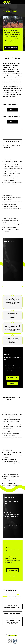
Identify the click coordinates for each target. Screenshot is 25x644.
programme (13, 570)
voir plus (13, 110)
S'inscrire (13, 383)
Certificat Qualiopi (12, 141)
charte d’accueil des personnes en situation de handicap (13, 621)
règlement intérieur (13, 613)
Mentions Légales (12, 636)
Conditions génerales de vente (12, 607)
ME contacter (11, 48)
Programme (13, 378)
